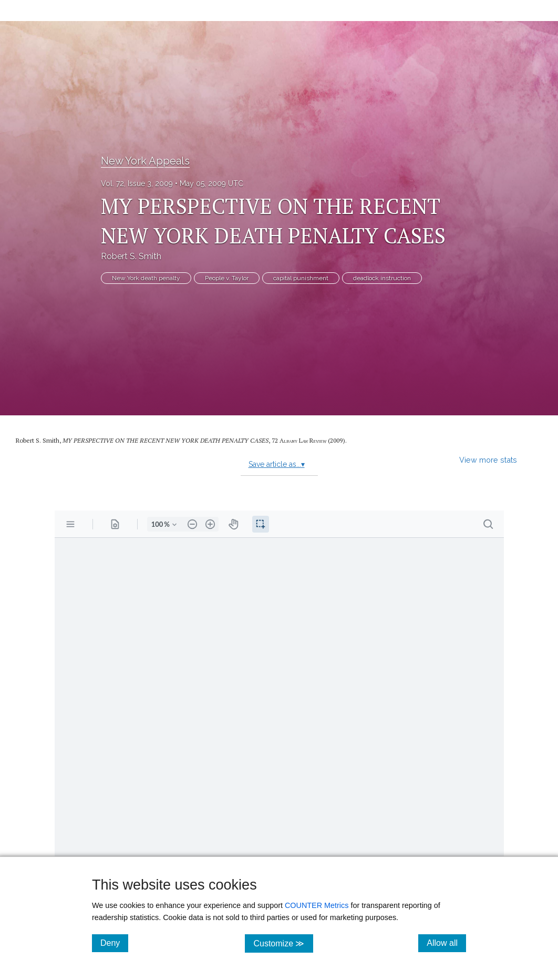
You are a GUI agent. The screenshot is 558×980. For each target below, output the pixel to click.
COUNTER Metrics (317, 905)
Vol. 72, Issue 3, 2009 (137, 183)
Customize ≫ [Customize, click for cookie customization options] (283, 943)
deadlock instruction (382, 278)
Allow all (446, 943)
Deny (114, 943)
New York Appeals (145, 161)
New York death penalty (146, 278)
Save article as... (277, 464)
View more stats (488, 460)
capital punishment (301, 278)
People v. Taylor (227, 278)
